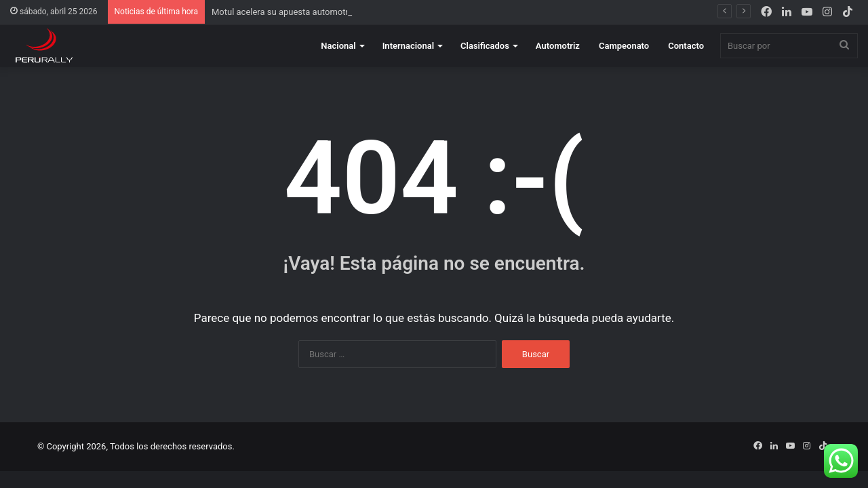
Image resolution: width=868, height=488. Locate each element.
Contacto (686, 46)
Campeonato (624, 46)
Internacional (408, 46)
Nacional (338, 46)
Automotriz (558, 46)
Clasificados (485, 46)
